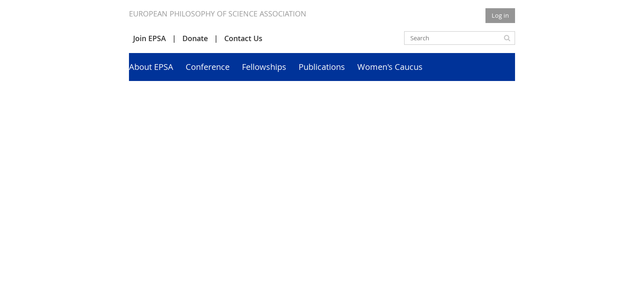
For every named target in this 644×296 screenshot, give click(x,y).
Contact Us (243, 38)
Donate (195, 38)
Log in (500, 15)
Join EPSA (149, 38)
